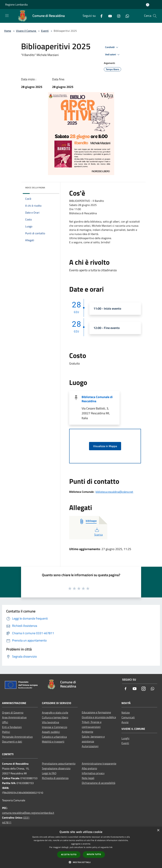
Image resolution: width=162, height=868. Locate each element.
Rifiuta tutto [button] (94, 854)
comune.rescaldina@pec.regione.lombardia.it (28, 813)
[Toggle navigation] (7, 16)
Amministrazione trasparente (99, 763)
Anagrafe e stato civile (55, 713)
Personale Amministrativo (17, 737)
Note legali (88, 778)
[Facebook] (100, 16)
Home (8, 31)
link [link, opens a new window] (111, 847)
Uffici (5, 722)
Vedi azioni (113, 55)
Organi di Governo (13, 713)
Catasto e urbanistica (54, 737)
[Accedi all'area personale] (148, 5)
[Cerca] (155, 16)
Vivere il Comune (26, 31)
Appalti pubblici (51, 732)
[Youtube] (109, 16)
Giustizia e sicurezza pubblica (99, 717)
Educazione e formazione (96, 712)
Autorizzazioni (90, 746)
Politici (6, 732)
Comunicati (128, 717)
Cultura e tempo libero (55, 717)
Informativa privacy (93, 773)
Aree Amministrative (14, 717)
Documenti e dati (12, 742)
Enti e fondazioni (12, 727)
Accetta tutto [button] (69, 854)
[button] (81, 862)
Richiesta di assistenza (55, 778)
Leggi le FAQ (49, 773)
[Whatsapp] (126, 16)
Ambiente (87, 732)
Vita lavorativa (50, 722)
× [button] (158, 830)
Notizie (126, 713)
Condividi (112, 47)
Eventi (45, 31)
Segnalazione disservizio (56, 768)
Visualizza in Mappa (105, 446)
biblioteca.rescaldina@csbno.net (114, 492)
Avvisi (125, 722)
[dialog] (81, 847)
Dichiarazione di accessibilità (99, 783)
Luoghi (125, 738)
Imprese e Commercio (55, 727)
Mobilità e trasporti (53, 742)
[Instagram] (117, 16)
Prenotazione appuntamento (59, 763)
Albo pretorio (89, 768)
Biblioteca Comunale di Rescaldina (97, 399)
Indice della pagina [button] (35, 188)
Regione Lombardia (16, 4)
